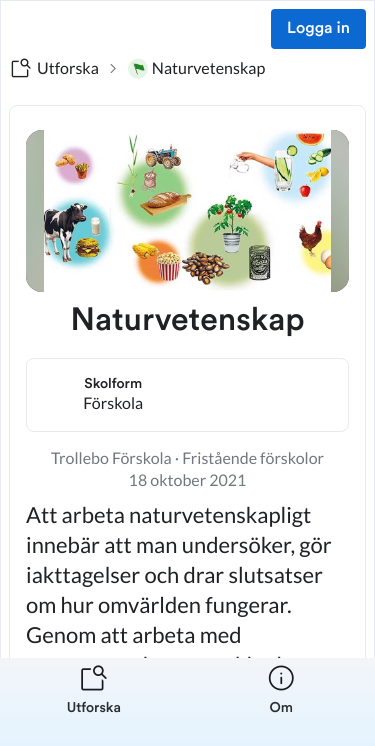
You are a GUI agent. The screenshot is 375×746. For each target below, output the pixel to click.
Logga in (318, 29)
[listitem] (94, 702)
